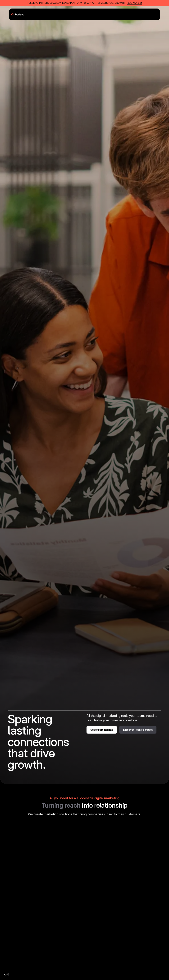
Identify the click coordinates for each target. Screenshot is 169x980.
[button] (154, 14)
